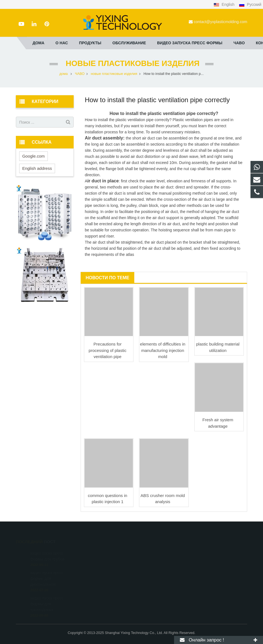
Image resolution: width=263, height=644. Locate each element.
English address (37, 168)
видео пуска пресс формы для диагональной (47, 571)
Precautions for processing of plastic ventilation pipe (108, 350)
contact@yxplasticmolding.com (220, 22)
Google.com (34, 156)
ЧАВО (80, 74)
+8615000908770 (155, 552)
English (224, 4)
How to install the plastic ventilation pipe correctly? (164, 113)
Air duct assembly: (105, 138)
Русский (250, 4)
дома (64, 74)
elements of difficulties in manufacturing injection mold (163, 350)
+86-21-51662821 (155, 560)
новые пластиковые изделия (131, 63)
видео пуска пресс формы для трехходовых (47, 596)
